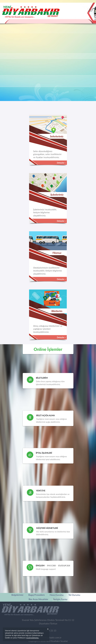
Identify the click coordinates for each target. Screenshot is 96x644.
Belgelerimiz (17, 595)
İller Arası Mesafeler (38, 599)
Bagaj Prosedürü (36, 595)
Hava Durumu (57, 595)
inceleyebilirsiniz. (33, 638)
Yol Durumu (74, 595)
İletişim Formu (60, 599)
